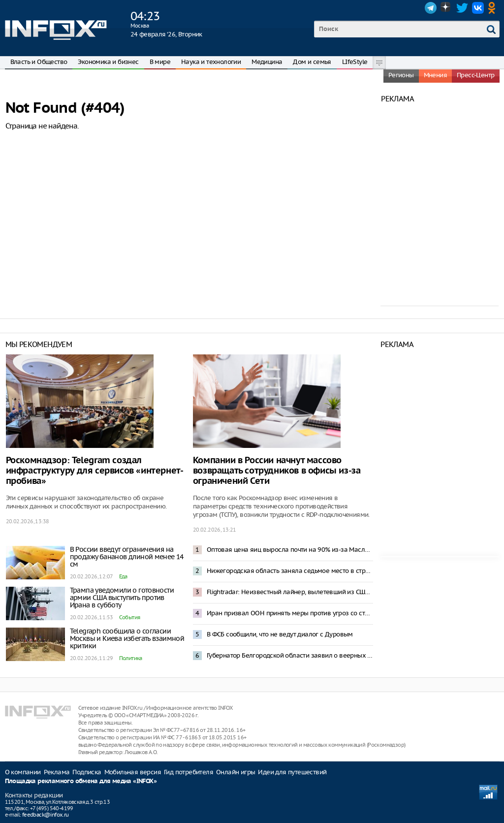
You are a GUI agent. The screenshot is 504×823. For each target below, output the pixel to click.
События (130, 617)
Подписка (87, 772)
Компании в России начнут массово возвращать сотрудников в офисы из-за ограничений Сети (277, 471)
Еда (123, 576)
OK (494, 8)
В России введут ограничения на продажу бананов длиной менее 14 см (127, 557)
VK (478, 8)
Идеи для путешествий (292, 772)
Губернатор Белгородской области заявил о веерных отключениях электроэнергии (290, 655)
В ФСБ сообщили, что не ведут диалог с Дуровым (280, 634)
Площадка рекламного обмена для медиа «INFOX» (81, 781)
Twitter (462, 8)
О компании (23, 772)
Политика (131, 658)
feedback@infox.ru (46, 815)
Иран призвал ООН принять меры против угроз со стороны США (290, 613)
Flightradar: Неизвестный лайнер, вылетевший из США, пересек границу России (290, 592)
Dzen (446, 8)
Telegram (431, 8)
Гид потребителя (189, 772)
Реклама (57, 772)
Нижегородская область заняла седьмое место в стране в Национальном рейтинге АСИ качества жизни (290, 571)
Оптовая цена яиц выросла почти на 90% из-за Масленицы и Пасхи (290, 550)
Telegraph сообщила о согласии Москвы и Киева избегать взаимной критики (127, 638)
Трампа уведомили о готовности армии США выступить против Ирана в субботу (122, 598)
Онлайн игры (236, 772)
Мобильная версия (133, 772)
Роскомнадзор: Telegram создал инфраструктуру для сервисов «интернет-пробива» (95, 471)
